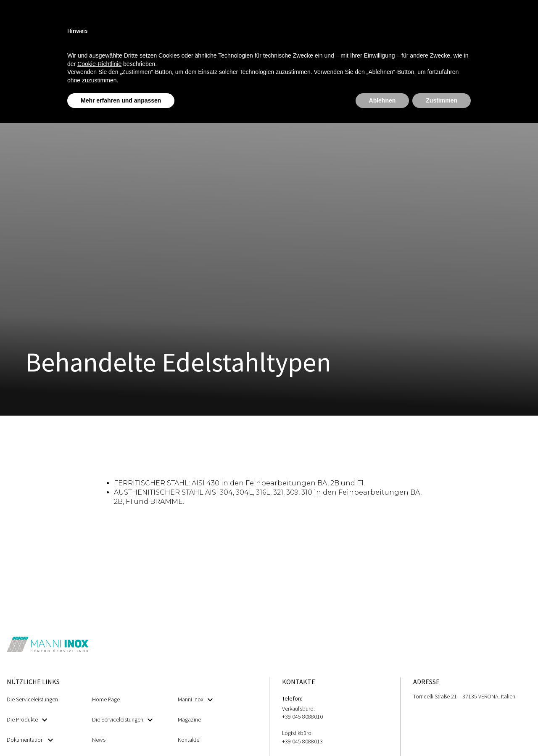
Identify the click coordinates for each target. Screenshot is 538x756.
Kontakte (189, 740)
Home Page (106, 699)
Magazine (189, 719)
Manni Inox (195, 699)
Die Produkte (27, 720)
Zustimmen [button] (442, 100)
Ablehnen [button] (382, 100)
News (99, 740)
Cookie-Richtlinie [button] (99, 64)
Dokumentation (30, 740)
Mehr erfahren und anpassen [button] (121, 100)
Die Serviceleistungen (32, 699)
